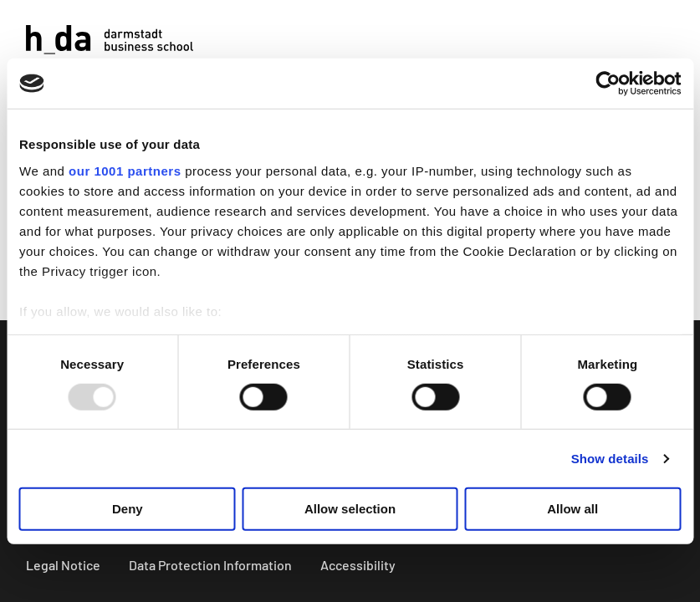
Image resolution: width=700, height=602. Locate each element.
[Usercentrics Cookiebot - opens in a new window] (608, 84)
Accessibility (358, 565)
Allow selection (350, 509)
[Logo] (110, 40)
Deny (128, 509)
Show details (610, 459)
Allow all (572, 509)
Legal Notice (63, 565)
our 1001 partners (125, 170)
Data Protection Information (210, 565)
